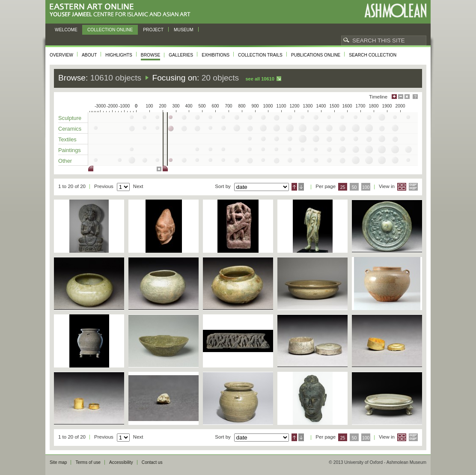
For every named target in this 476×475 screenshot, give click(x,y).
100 (366, 187)
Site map (58, 462)
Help (415, 97)
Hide (407, 97)
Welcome (66, 30)
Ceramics (70, 129)
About (89, 55)
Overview (61, 55)
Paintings (70, 150)
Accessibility (121, 462)
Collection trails (260, 55)
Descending (301, 187)
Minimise (401, 97)
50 (354, 187)
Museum (184, 30)
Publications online (316, 55)
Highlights (119, 55)
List (413, 187)
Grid (402, 187)
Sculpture (70, 118)
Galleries (181, 55)
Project (153, 30)
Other (65, 161)
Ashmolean (395, 10)
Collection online (110, 30)
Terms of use (88, 462)
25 (343, 187)
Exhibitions (216, 55)
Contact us (152, 462)
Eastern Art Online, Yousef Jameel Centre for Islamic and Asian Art (122, 10)
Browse (151, 55)
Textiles (67, 139)
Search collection (373, 55)
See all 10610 (260, 79)
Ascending (294, 187)
